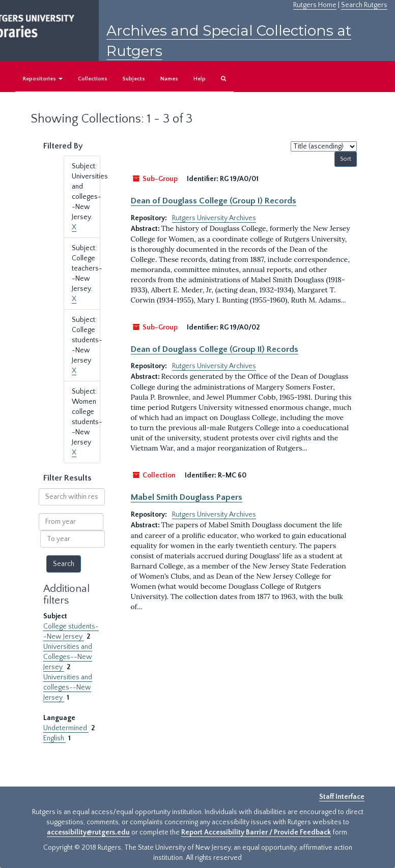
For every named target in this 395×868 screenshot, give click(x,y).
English (54, 738)
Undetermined (66, 728)
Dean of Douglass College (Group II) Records (215, 349)
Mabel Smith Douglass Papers (187, 497)
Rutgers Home (315, 5)
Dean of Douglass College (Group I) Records (214, 201)
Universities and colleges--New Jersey (68, 687)
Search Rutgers (364, 5)
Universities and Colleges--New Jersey (68, 657)
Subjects (134, 79)
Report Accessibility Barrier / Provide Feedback (256, 832)
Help (200, 79)
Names (169, 79)
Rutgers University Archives (214, 218)
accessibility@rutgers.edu (88, 832)
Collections (93, 79)
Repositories (43, 79)
